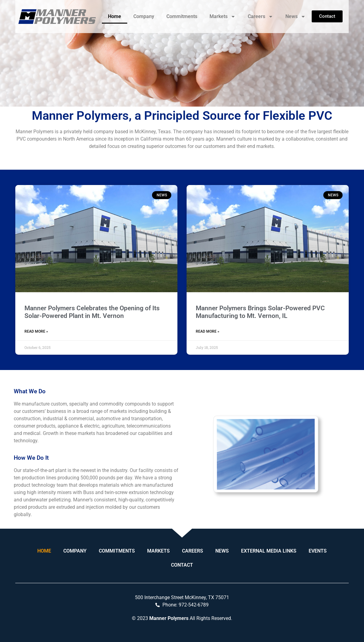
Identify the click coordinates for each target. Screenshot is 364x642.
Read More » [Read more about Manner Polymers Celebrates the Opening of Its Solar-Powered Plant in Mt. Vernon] (36, 331)
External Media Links (269, 551)
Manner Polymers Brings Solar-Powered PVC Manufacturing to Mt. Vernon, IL (260, 312)
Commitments (182, 16)
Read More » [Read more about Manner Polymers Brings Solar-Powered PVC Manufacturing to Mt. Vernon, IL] (208, 331)
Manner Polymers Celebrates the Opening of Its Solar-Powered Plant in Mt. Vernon (92, 312)
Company (144, 16)
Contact (182, 565)
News (295, 17)
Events (318, 551)
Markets (223, 17)
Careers (260, 17)
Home (115, 16)
